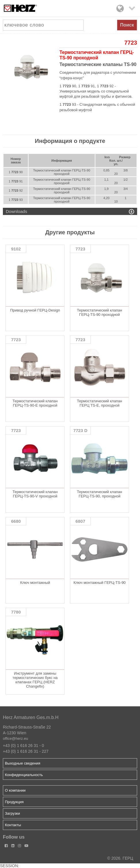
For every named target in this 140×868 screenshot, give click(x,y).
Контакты (13, 825)
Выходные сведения (23, 763)
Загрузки (12, 813)
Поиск (127, 25)
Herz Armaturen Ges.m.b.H (31, 717)
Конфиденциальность (24, 775)
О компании (15, 790)
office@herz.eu (15, 738)
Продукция (14, 802)
